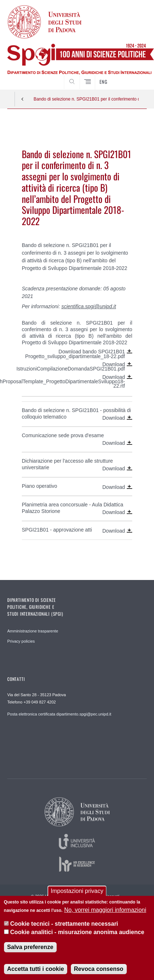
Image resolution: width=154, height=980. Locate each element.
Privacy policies (21, 641)
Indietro (23, 99)
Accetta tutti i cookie (36, 969)
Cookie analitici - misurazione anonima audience (77, 932)
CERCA (135, 76)
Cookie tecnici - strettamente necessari (64, 924)
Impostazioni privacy (77, 891)
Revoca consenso (99, 969)
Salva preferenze (30, 947)
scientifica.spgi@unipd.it (89, 306)
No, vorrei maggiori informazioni (105, 910)
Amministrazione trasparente (33, 631)
